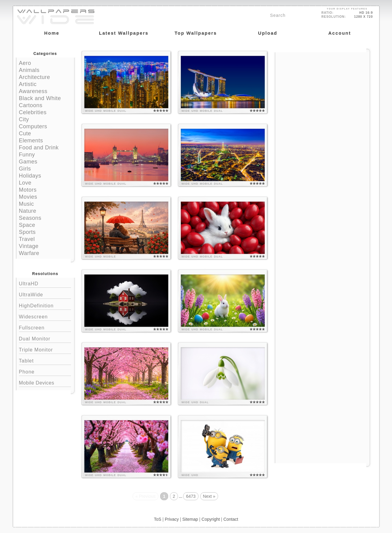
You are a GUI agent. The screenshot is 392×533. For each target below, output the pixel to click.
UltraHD (45, 283)
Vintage (29, 246)
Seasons (30, 218)
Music (27, 204)
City (24, 119)
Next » (209, 496)
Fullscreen (45, 327)
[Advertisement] (322, 91)
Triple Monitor (45, 349)
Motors (28, 190)
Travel (27, 239)
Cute (25, 133)
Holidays (30, 176)
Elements (31, 141)
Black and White (40, 98)
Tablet (45, 360)
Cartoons (31, 105)
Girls (25, 169)
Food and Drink (39, 148)
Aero (25, 63)
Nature (28, 211)
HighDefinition (45, 305)
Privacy (172, 519)
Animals (29, 70)
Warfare (29, 253)
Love (25, 183)
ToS (157, 519)
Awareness (33, 91)
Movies (28, 197)
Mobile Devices (37, 383)
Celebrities (33, 112)
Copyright (211, 519)
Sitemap (190, 519)
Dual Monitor (45, 338)
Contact (231, 519)
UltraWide (45, 294)
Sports (27, 232)
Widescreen (45, 316)
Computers (33, 126)
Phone (45, 371)
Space (27, 225)
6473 (191, 496)
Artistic (28, 84)
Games (28, 162)
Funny (27, 155)
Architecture (35, 77)
